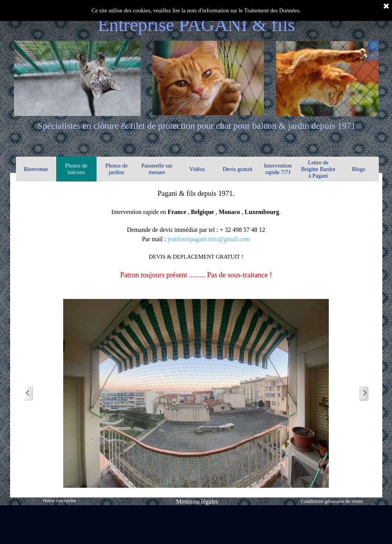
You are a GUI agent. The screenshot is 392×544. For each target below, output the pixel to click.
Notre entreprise (59, 500)
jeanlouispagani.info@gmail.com (209, 239)
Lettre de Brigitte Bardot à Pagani (318, 169)
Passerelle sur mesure (157, 169)
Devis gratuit (237, 169)
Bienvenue (36, 169)
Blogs (358, 169)
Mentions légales (197, 502)
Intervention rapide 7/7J (278, 169)
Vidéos (197, 169)
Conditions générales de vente (332, 501)
